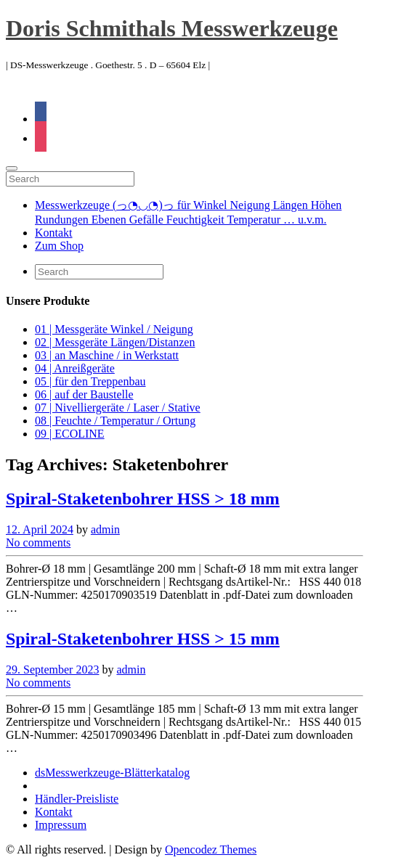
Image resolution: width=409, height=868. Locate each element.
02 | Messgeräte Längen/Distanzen (115, 342)
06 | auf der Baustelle (84, 394)
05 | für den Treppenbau (90, 381)
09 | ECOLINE (70, 434)
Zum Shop (59, 246)
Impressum (61, 825)
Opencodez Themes (211, 849)
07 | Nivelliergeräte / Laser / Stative (118, 408)
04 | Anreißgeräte (75, 368)
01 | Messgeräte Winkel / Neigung (114, 329)
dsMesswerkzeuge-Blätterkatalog (112, 773)
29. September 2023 (52, 670)
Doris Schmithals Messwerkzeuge (172, 28)
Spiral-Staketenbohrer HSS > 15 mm (143, 639)
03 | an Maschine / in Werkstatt (107, 355)
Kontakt (54, 233)
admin (105, 529)
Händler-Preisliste (77, 799)
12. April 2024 (40, 529)
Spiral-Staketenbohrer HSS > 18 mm (143, 499)
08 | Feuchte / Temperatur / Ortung (115, 421)
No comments (38, 542)
